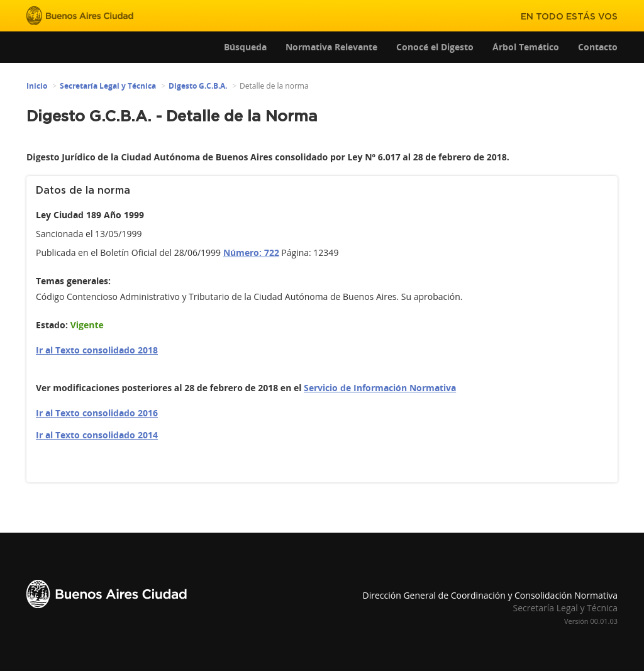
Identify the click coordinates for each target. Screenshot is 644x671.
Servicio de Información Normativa (380, 388)
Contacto (598, 47)
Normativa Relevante (331, 47)
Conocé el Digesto (435, 47)
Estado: (52, 325)
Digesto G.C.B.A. (198, 86)
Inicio (37, 86)
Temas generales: (73, 281)
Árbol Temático (526, 47)
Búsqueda (245, 47)
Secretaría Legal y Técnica (108, 86)
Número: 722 (251, 252)
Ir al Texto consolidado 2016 (97, 413)
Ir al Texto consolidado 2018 (97, 350)
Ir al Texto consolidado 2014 (97, 435)
